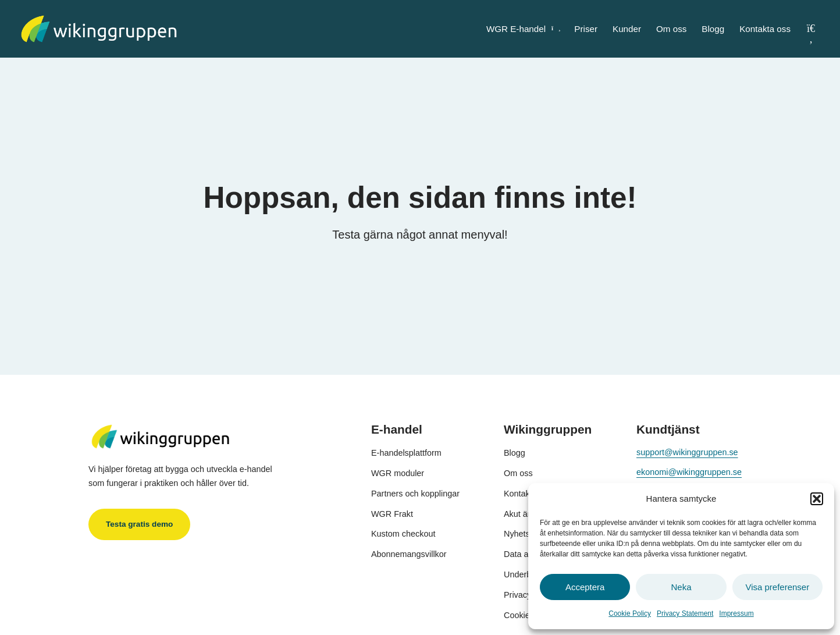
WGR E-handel (523, 29)
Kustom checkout (403, 534)
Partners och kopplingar (415, 494)
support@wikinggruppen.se (687, 452)
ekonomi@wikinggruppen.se (689, 472)
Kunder (627, 29)
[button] (817, 499)
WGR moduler (398, 473)
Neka (681, 587)
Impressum (736, 613)
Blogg (713, 29)
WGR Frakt (392, 514)
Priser (586, 29)
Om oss (671, 29)
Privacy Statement (685, 613)
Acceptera (585, 587)
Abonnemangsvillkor (409, 554)
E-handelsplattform (406, 453)
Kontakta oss (765, 29)
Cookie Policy (630, 613)
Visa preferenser (777, 587)
